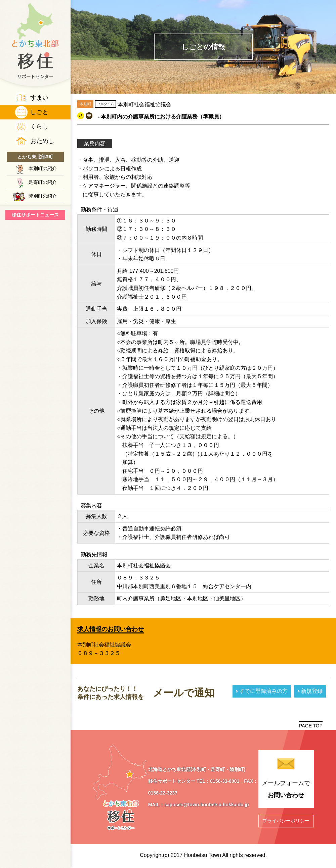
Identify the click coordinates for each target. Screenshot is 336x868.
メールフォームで (286, 790)
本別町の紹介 (43, 168)
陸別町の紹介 (43, 196)
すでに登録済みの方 (263, 691)
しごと (39, 112)
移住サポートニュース (35, 215)
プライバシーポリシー (286, 821)
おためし (42, 141)
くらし (39, 126)
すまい (39, 98)
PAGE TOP (311, 726)
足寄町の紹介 (43, 182)
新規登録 (312, 691)
